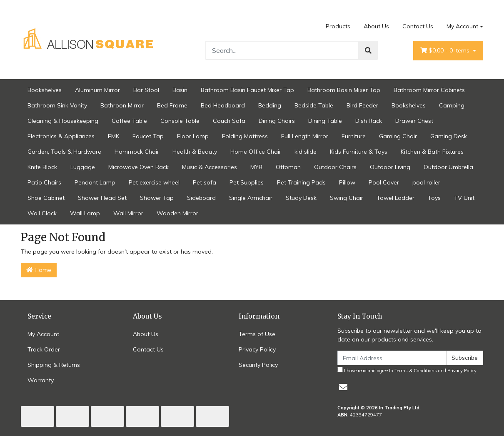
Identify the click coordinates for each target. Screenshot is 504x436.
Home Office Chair (256, 152)
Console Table (180, 121)
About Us (376, 26)
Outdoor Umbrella (448, 167)
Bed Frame (172, 105)
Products (338, 26)
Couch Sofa (229, 121)
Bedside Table (314, 105)
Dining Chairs (277, 121)
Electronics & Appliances (61, 136)
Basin (180, 90)
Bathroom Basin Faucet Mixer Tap (247, 90)
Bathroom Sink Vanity (57, 105)
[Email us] (343, 387)
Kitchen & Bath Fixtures (432, 152)
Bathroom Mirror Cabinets (429, 90)
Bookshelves (45, 90)
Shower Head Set (102, 198)
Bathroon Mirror (122, 105)
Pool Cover (384, 182)
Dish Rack (369, 121)
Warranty (41, 380)
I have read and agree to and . (408, 370)
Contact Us (418, 26)
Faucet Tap (148, 136)
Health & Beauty (195, 152)
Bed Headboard (223, 105)
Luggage (83, 167)
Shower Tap (157, 198)
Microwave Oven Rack (138, 167)
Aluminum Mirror (97, 90)
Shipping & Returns (54, 365)
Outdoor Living (390, 167)
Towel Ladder (395, 198)
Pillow (347, 182)
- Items (446, 51)
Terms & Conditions (416, 371)
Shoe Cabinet (46, 198)
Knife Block (42, 167)
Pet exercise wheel (154, 182)
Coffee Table (129, 121)
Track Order (44, 349)
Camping (452, 105)
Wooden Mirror (177, 213)
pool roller (426, 182)
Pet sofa (205, 182)
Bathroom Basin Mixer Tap (344, 90)
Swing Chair (347, 198)
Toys (434, 198)
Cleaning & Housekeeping (63, 121)
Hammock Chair (137, 152)
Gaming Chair (398, 136)
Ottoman (288, 167)
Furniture (354, 136)
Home (39, 270)
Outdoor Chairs (335, 167)
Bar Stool (146, 90)
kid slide (306, 152)
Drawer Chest (414, 121)
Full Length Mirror (305, 136)
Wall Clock (42, 213)
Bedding (270, 105)
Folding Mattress (245, 136)
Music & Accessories (210, 167)
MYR (256, 167)
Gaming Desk (449, 136)
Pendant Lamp (95, 182)
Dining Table (325, 121)
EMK (114, 136)
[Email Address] (392, 358)
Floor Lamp (193, 136)
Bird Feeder (362, 105)
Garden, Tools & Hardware (64, 152)
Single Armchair (251, 198)
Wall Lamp (85, 213)
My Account (43, 334)
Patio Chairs (44, 182)
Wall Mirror (128, 213)
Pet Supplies (247, 182)
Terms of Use (257, 334)
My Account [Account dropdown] (462, 26)
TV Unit (464, 198)
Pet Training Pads (301, 182)
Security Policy (258, 365)
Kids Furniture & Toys (359, 152)
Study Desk (301, 198)
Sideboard (201, 198)
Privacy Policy (257, 349)
